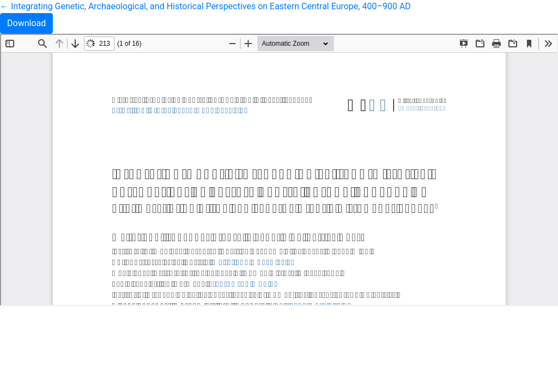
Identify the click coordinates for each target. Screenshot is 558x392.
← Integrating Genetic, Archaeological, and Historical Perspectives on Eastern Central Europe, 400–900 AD (205, 6)
